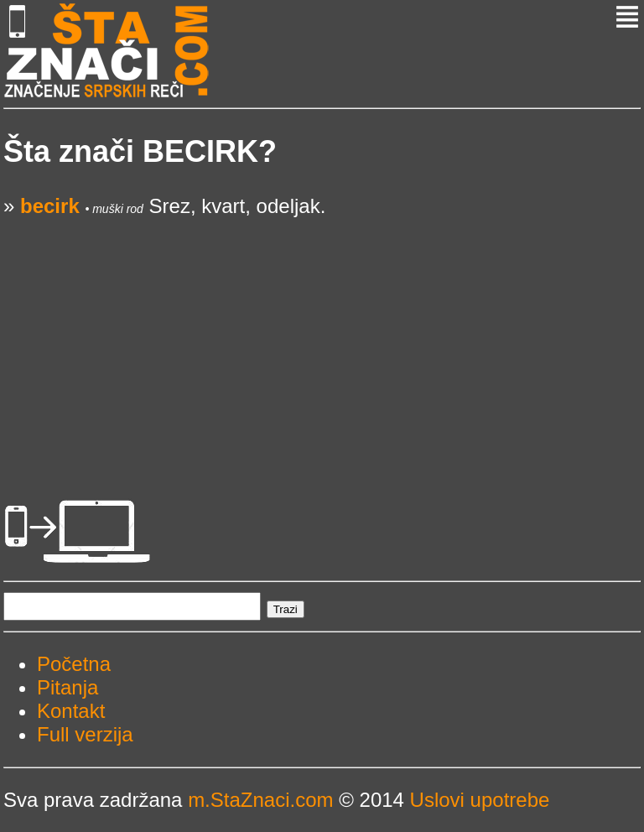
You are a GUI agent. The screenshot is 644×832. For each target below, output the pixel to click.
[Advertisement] (322, 335)
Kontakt (71, 711)
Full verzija (85, 734)
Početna (74, 664)
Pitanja (68, 687)
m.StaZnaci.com (260, 800)
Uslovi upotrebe (480, 800)
